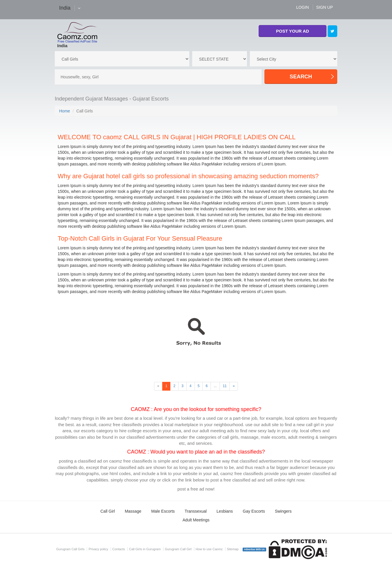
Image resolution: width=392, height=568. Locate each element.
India (62, 46)
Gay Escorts (254, 511)
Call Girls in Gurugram (145, 549)
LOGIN (303, 7)
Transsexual (196, 511)
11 (225, 386)
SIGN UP (324, 7)
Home (65, 111)
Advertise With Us (254, 550)
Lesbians (225, 511)
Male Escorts (163, 511)
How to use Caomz (209, 549)
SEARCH (301, 77)
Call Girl (108, 511)
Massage (133, 511)
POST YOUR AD (293, 31)
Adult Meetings (196, 520)
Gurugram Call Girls (70, 549)
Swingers (283, 511)
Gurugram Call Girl (178, 549)
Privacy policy (98, 549)
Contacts (119, 549)
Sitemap (233, 549)
